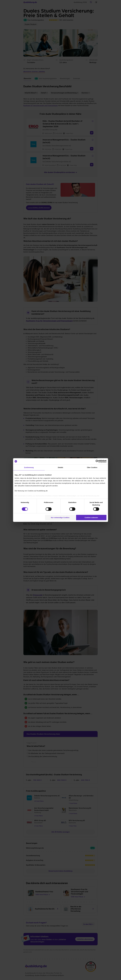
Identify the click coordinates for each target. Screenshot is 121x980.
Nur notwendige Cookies (60, 518)
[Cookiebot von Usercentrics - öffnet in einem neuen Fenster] (97, 461)
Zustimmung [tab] (29, 467)
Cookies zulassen (91, 518)
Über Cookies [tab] (92, 467)
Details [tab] (61, 467)
